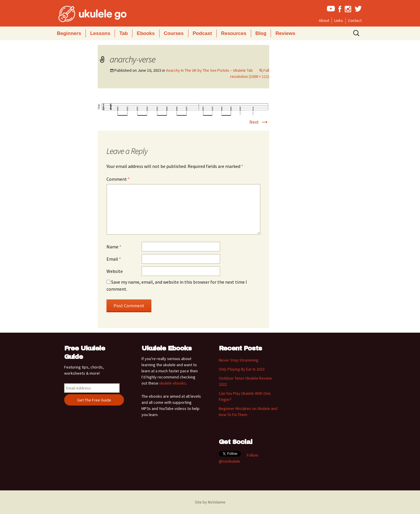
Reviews (285, 33)
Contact (355, 20)
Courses (174, 33)
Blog (261, 33)
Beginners (69, 33)
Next (259, 122)
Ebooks (146, 33)
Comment (118, 179)
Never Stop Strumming (239, 360)
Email (114, 259)
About (324, 20)
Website (115, 271)
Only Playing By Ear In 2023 (242, 369)
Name (114, 247)
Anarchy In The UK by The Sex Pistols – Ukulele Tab (209, 70)
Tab (124, 33)
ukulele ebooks (173, 383)
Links (339, 20)
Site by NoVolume (210, 502)
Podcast (202, 33)
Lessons (100, 33)
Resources (234, 33)
